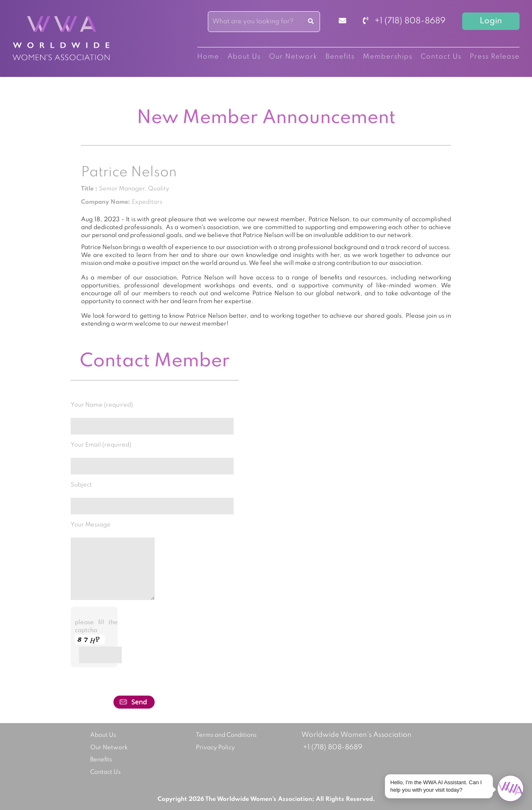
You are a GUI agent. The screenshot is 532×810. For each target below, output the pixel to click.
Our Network (293, 57)
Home (208, 57)
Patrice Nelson (129, 173)
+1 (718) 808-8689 (404, 21)
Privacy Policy (215, 748)
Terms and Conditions (226, 735)
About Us (244, 57)
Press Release (495, 57)
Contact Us (441, 57)
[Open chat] (510, 788)
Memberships (388, 57)
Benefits (340, 57)
